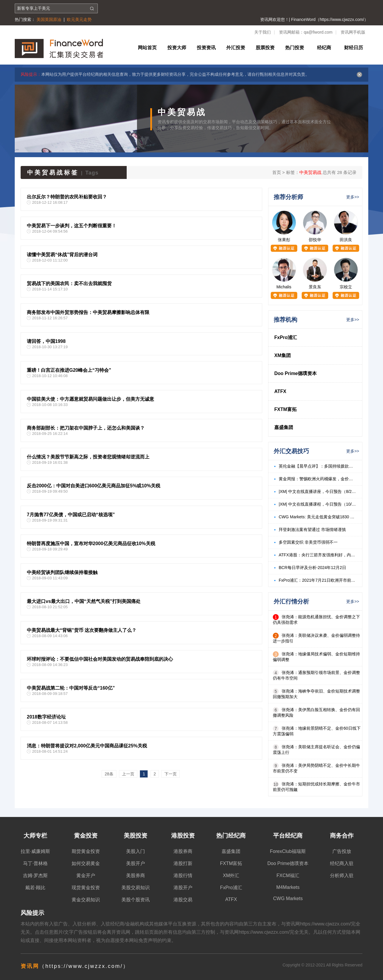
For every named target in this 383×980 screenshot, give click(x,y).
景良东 (315, 287)
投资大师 (177, 48)
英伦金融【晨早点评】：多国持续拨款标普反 (317, 466)
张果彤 (284, 240)
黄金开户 (86, 875)
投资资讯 (206, 48)
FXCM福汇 (288, 875)
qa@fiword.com (318, 32)
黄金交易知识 (86, 900)
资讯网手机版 (353, 32)
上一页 (128, 774)
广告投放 (342, 851)
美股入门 (136, 851)
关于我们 (263, 32)
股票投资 (265, 48)
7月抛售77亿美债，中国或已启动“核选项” (71, 515)
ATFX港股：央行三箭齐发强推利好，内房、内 (317, 555)
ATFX (280, 391)
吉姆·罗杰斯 (35, 875)
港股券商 (183, 851)
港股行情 (183, 875)
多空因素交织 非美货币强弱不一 (308, 542)
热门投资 (295, 48)
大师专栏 (35, 836)
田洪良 (346, 240)
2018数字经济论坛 (46, 717)
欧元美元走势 (79, 19)
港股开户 (183, 888)
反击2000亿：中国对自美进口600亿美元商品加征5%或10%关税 (94, 486)
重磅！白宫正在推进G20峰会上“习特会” (69, 370)
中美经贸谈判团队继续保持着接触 (62, 572)
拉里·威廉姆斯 (35, 851)
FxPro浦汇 (286, 337)
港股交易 (183, 900)
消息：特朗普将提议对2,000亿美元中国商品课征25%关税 (87, 746)
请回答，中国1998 (46, 341)
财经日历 (354, 48)
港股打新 (183, 863)
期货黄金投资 (86, 851)
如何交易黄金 (86, 863)
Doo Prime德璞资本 (295, 373)
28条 (109, 774)
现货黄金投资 (86, 888)
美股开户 (136, 863)
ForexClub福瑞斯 (288, 851)
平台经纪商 (288, 836)
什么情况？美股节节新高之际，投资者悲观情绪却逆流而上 (88, 457)
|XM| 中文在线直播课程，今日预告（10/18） (317, 504)
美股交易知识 (136, 888)
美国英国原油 (49, 19)
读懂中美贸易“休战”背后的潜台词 (62, 255)
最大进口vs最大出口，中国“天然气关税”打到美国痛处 (84, 601)
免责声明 (148, 940)
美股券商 (136, 875)
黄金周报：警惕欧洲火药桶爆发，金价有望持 (317, 479)
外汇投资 (236, 48)
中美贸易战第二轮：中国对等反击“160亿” (71, 688)
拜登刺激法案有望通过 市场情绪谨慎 (312, 530)
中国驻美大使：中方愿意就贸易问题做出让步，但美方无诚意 (90, 399)
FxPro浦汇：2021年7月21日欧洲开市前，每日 (317, 580)
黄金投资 (86, 836)
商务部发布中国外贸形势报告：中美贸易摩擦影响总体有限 (88, 312)
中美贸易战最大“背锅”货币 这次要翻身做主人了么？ (82, 630)
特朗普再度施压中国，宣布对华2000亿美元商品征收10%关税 (91, 544)
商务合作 (342, 836)
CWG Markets (288, 898)
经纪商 (324, 48)
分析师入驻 (342, 875)
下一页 (171, 774)
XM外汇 (231, 875)
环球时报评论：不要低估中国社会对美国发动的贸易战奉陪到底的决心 (100, 659)
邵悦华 (315, 240)
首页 (277, 172)
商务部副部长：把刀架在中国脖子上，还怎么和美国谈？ (86, 428)
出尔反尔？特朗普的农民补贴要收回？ (67, 197)
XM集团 (283, 355)
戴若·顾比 (35, 888)
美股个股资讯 (136, 900)
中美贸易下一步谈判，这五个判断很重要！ (72, 226)
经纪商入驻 (342, 863)
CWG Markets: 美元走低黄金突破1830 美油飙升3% (317, 517)
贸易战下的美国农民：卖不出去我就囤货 (69, 283)
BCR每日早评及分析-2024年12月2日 (312, 568)
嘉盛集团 (284, 427)
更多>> (353, 197)
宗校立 (346, 287)
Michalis (284, 287)
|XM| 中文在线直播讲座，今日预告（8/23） (317, 491)
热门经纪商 (231, 836)
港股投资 (183, 836)
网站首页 (147, 48)
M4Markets (288, 887)
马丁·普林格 (35, 863)
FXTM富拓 (285, 409)
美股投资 (136, 836)
